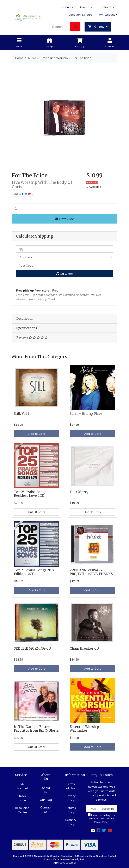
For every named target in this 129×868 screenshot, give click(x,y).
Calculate (64, 274)
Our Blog (46, 800)
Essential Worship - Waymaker (85, 729)
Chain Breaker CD (84, 648)
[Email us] (93, 830)
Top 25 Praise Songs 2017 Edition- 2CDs (34, 572)
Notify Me (64, 219)
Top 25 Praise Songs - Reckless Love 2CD (31, 494)
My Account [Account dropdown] (107, 15)
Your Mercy (79, 492)
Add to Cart (37, 434)
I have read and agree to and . (102, 818)
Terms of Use (71, 786)
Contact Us (106, 7)
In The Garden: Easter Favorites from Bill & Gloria (36, 729)
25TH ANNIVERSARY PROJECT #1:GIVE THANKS (91, 572)
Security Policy (71, 822)
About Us (86, 7)
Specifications (27, 328)
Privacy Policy (71, 798)
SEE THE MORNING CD (32, 648)
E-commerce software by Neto (69, 859)
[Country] (64, 257)
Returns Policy (71, 810)
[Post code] (64, 265)
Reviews (32, 337)
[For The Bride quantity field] (64, 208)
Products (67, 7)
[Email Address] (93, 809)
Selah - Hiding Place (86, 414)
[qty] (64, 249)
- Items (97, 27)
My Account (22, 786)
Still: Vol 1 (21, 414)
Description (25, 319)
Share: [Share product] (22, 194)
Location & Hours (81, 15)
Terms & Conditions (99, 819)
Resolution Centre (22, 810)
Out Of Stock (37, 512)
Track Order (22, 798)
